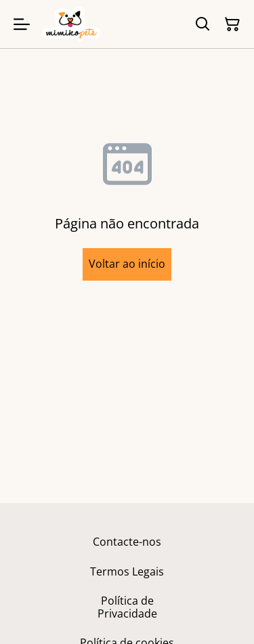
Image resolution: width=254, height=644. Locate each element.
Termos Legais (127, 571)
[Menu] (22, 24)
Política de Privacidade (127, 607)
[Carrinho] (232, 24)
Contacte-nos (127, 542)
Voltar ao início (127, 264)
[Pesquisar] (203, 24)
